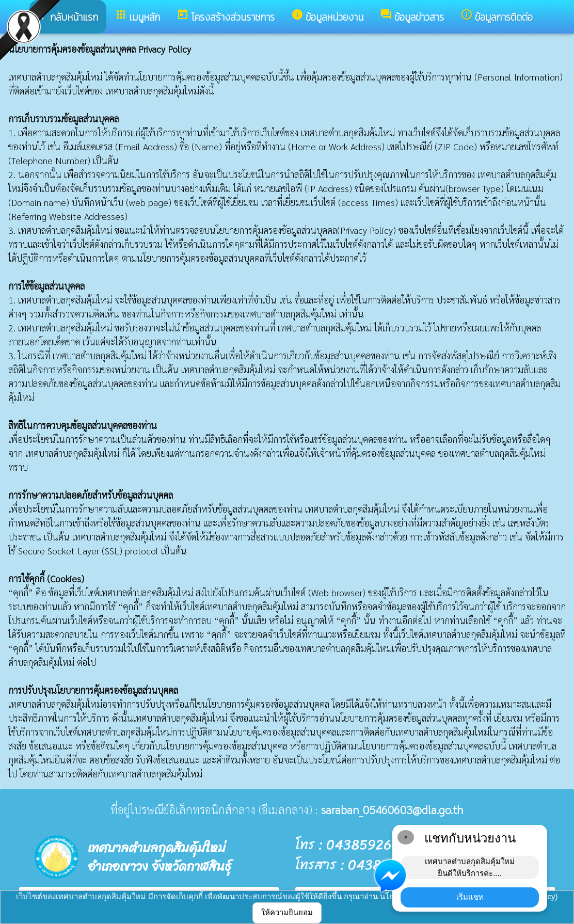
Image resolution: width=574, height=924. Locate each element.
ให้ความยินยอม (287, 912)
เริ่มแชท (470, 897)
